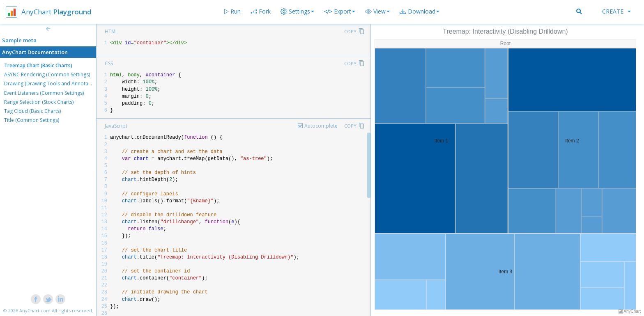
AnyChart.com (35, 310)
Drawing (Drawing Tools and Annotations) (53, 84)
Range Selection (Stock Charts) (39, 102)
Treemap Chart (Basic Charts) (38, 65)
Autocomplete (321, 126)
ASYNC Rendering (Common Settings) (47, 74)
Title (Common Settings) (32, 120)
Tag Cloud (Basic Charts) (32, 111)
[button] (377, 11)
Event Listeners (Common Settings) (44, 93)
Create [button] (616, 11)
